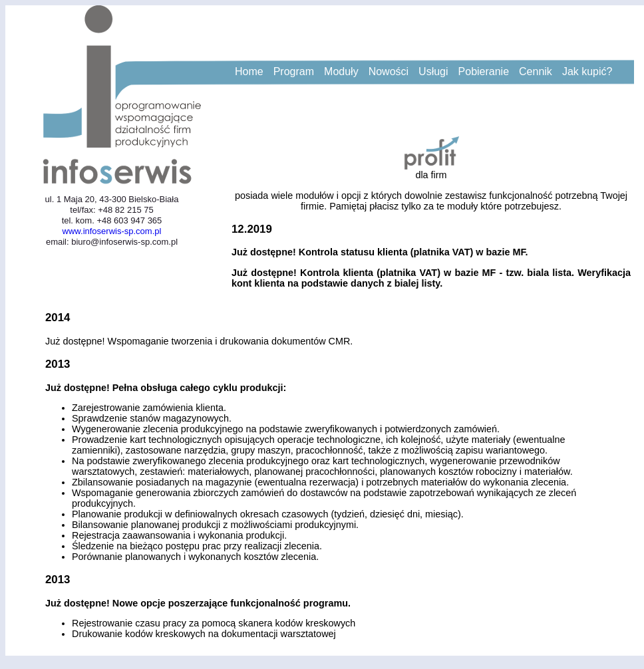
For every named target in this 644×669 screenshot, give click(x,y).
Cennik (536, 71)
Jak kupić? (587, 71)
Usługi (433, 71)
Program (294, 71)
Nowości (389, 71)
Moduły (341, 71)
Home (249, 71)
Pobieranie (484, 71)
